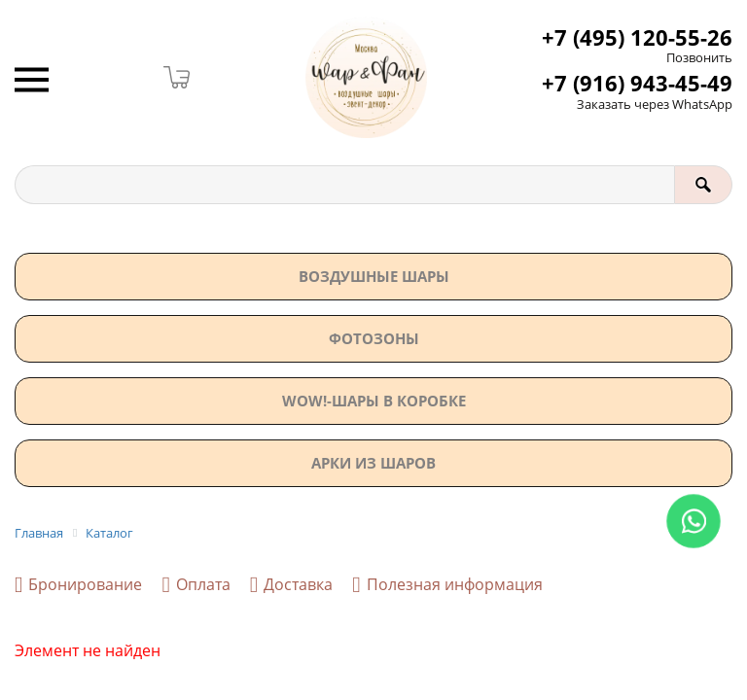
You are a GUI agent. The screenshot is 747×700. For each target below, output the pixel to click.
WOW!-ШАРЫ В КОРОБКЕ (374, 401)
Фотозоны (374, 338)
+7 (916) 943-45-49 (637, 83)
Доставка (291, 585)
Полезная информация (447, 585)
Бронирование (78, 585)
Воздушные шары (374, 276)
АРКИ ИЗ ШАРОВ (373, 463)
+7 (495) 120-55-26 (637, 37)
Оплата (196, 585)
